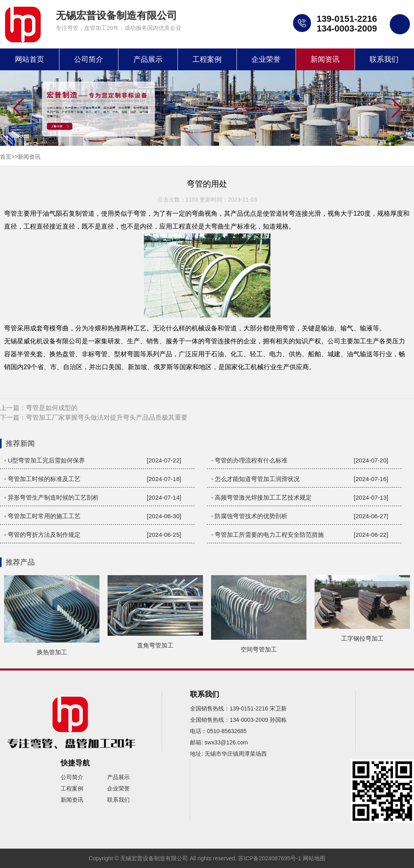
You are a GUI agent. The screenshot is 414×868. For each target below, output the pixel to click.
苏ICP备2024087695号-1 (270, 858)
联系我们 (384, 59)
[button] (396, 109)
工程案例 (207, 59)
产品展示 (148, 59)
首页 (6, 157)
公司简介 (89, 59)
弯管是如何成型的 (52, 408)
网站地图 (314, 858)
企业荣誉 (266, 59)
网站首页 (30, 59)
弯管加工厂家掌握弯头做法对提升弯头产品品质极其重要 (107, 417)
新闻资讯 (325, 59)
